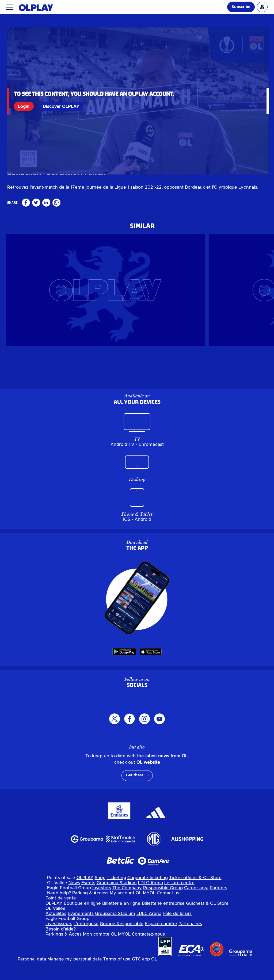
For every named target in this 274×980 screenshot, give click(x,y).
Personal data (32, 977)
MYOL (149, 911)
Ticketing (116, 895)
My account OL (126, 911)
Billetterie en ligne (121, 921)
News (74, 901)
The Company (127, 906)
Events (88, 901)
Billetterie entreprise (163, 921)
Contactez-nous (148, 952)
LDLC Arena (151, 901)
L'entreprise (86, 942)
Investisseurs (59, 942)
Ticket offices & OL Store (195, 895)
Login (24, 106)
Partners (218, 906)
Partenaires (190, 942)
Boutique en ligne (82, 921)
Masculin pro (19, 197)
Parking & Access (90, 911)
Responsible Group (163, 906)
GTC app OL (144, 977)
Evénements (81, 932)
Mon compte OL (100, 952)
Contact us (168, 911)
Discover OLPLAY (61, 106)
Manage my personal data (75, 977)
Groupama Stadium (117, 901)
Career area (196, 906)
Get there (135, 793)
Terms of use (117, 977)
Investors (102, 906)
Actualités (56, 932)
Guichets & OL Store (207, 921)
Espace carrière (161, 942)
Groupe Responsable (122, 942)
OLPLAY (85, 895)
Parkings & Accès (64, 952)
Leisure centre (179, 901)
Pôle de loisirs (177, 932)
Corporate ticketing (148, 895)
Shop (100, 895)
